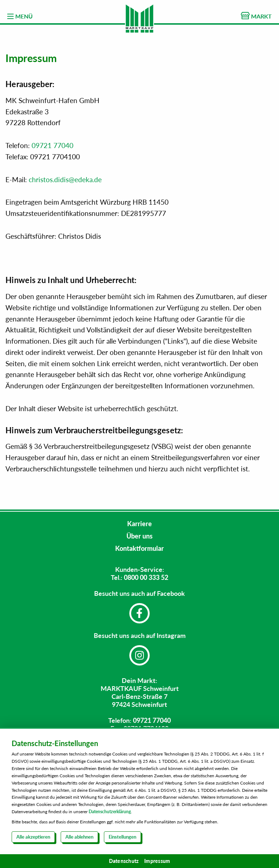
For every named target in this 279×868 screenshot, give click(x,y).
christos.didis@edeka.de (65, 179)
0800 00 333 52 (146, 577)
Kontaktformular (139, 548)
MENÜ (20, 16)
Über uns (139, 536)
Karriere (139, 524)
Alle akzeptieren (33, 837)
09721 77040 (52, 145)
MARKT (256, 16)
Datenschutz (124, 861)
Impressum (157, 861)
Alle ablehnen (79, 837)
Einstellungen (122, 837)
